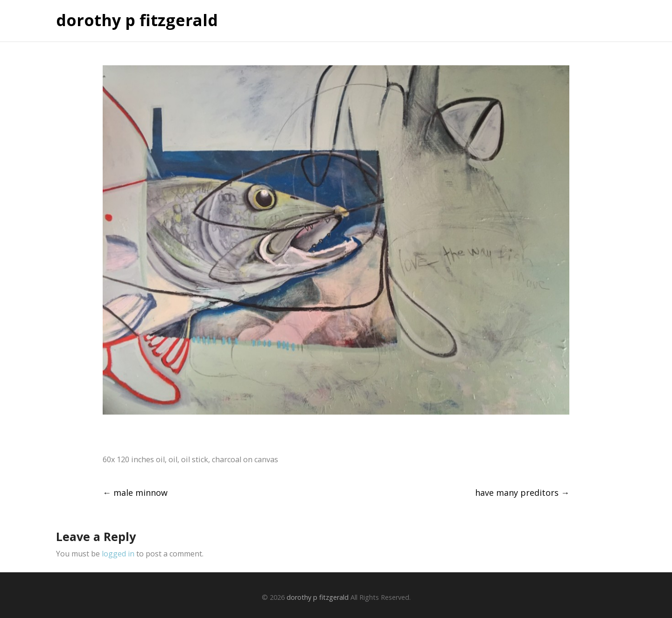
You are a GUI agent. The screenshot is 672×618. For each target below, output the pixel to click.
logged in (118, 554)
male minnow (135, 493)
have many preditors (522, 493)
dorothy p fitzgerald (137, 21)
